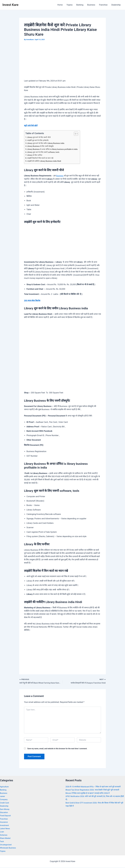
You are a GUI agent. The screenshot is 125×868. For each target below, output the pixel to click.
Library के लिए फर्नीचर (35, 155)
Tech (2, 842)
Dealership (116, 5)
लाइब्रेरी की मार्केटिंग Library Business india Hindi (46, 161)
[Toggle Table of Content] (80, 134)
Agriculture (5, 787)
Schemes (4, 835)
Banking (80, 5)
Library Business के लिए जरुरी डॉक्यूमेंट (42, 146)
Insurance (4, 823)
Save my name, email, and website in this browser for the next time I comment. (57, 749)
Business (91, 5)
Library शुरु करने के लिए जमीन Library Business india (47, 143)
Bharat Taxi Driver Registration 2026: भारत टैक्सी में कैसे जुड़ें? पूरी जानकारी (95, 793)
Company (4, 800)
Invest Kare (10, 5)
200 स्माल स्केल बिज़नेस (33, 300)
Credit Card (5, 803)
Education (4, 813)
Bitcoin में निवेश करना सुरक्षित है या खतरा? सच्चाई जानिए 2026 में (90, 797)
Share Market (6, 839)
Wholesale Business (9, 848)
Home (60, 5)
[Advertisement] (62, 62)
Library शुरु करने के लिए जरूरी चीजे (40, 137)
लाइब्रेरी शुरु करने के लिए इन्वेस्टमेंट (39, 140)
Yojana (69, 5)
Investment (5, 826)
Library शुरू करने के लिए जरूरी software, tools (45, 152)
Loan (2, 832)
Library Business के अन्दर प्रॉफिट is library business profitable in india (55, 149)
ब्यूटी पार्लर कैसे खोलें (31, 125)
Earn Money (5, 810)
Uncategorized (6, 845)
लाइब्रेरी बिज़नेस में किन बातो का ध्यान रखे (41, 158)
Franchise (103, 5)
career (3, 797)
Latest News (5, 829)
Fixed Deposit (6, 816)
